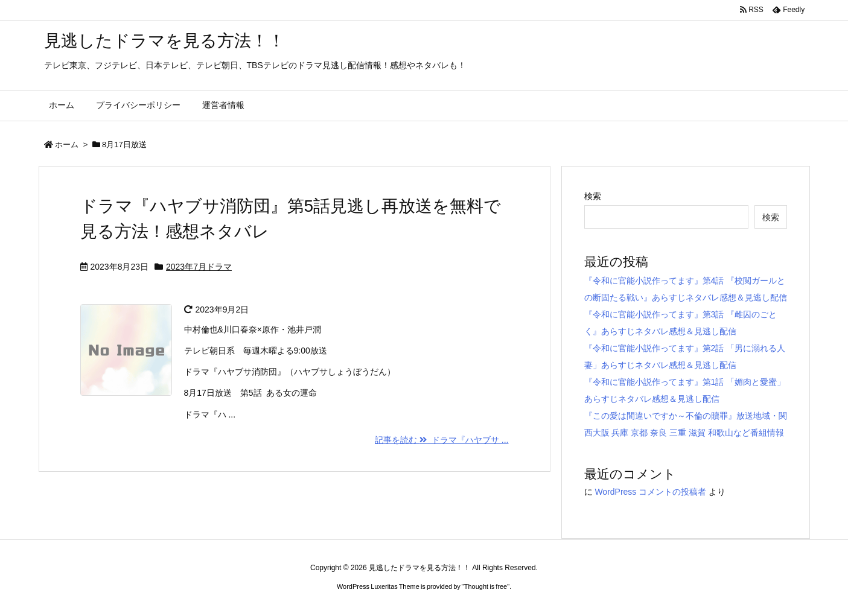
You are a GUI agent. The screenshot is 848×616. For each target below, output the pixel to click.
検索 (593, 196)
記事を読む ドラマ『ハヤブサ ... (442, 440)
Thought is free (486, 586)
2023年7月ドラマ (199, 267)
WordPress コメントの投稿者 (650, 492)
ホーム (67, 144)
